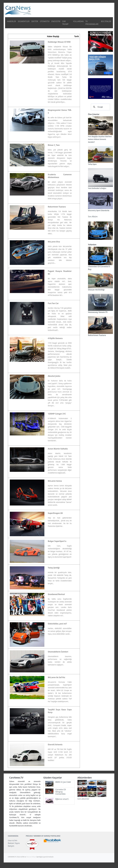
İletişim (11, 846)
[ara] (100, 107)
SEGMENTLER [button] (24, 21)
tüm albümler (83, 799)
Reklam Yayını (14, 843)
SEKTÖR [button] (35, 21)
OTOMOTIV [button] (45, 21)
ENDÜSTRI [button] (56, 21)
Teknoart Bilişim (31, 857)
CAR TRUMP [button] (65, 23)
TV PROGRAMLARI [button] (92, 23)
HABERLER (11, 21)
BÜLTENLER (106, 21)
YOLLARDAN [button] (78, 21)
